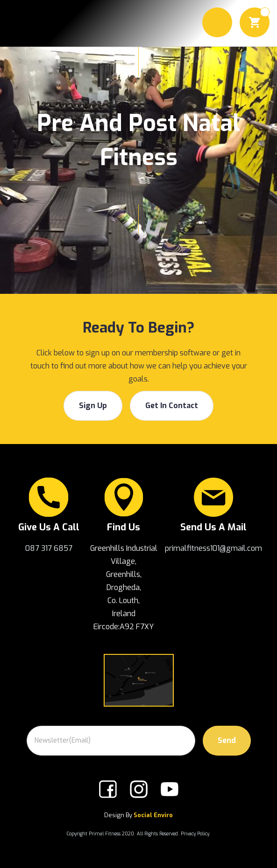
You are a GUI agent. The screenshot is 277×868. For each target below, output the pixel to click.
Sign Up (93, 406)
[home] (25, 23)
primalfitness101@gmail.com (213, 548)
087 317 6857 (49, 548)
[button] (217, 22)
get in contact (172, 406)
